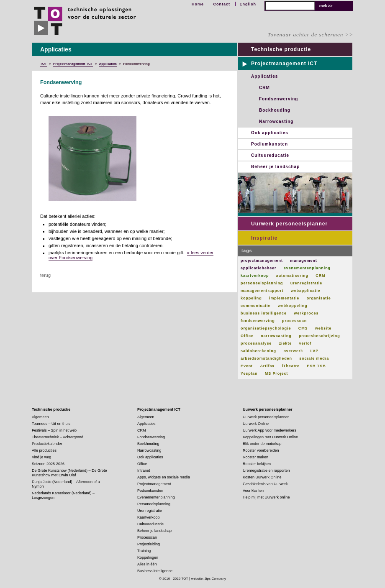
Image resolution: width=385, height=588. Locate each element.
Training (144, 551)
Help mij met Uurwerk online (266, 497)
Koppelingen (148, 557)
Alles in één (147, 564)
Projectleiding (149, 544)
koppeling (251, 298)
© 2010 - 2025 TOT (174, 579)
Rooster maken (255, 457)
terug (45, 275)
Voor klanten (253, 491)
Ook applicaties (270, 133)
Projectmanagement (154, 484)
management (304, 261)
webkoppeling (293, 306)
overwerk (293, 351)
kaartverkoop (255, 276)
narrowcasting (276, 336)
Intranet (144, 470)
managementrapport (262, 291)
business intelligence (264, 313)
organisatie (319, 298)
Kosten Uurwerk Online (262, 477)
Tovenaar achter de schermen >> (311, 35)
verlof (305, 343)
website (323, 328)
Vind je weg (41, 457)
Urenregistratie (150, 511)
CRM (264, 88)
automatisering (292, 276)
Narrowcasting (276, 121)
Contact (222, 4)
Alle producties (44, 450)
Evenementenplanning (156, 497)
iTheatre (291, 366)
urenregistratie (307, 283)
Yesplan (249, 373)
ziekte (285, 343)
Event (247, 366)
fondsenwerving (258, 321)
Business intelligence (155, 571)
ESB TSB (316, 366)
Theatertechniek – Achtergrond (58, 437)
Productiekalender (47, 444)
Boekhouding (275, 110)
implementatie (284, 298)
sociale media (314, 358)
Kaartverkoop (149, 517)
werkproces (306, 313)
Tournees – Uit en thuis (51, 424)
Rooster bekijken (257, 464)
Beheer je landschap (275, 167)
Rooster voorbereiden (261, 450)
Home (198, 4)
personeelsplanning (262, 283)
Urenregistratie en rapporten (266, 470)
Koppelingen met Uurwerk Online (270, 437)
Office (247, 336)
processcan (294, 321)
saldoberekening (258, 351)
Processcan (147, 537)
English (248, 4)
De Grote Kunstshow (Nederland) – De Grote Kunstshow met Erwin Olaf (69, 473)
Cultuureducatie (270, 155)
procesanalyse (256, 343)
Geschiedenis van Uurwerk (265, 484)
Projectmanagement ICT (284, 64)
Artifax (267, 366)
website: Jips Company (209, 579)
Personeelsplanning (154, 504)
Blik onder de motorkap (262, 444)
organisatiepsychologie (266, 328)
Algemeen (40, 417)
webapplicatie (306, 291)
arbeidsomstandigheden (266, 358)
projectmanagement (262, 261)
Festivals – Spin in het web (54, 430)
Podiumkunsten (269, 144)
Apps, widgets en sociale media (164, 477)
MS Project (277, 373)
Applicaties (264, 76)
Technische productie (281, 49)
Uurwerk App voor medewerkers (269, 430)
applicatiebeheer (258, 268)
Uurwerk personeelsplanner (289, 224)
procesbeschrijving (320, 336)
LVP (315, 351)
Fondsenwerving (61, 82)
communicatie (255, 306)
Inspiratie (264, 238)
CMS (303, 328)
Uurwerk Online (256, 424)
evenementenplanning (307, 268)
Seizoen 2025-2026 (48, 464)
